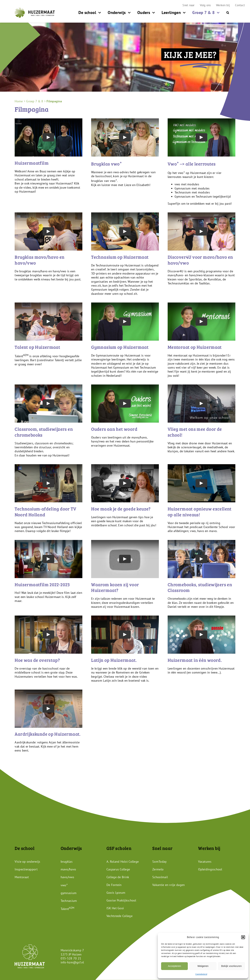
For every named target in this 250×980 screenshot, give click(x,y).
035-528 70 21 (71, 958)
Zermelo (158, 869)
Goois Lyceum (116, 893)
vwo (64, 885)
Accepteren (175, 966)
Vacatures (205, 862)
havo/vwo (67, 877)
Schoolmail (160, 877)
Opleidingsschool (210, 869)
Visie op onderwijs (27, 862)
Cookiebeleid (201, 974)
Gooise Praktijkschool (121, 900)
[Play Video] (49, 138)
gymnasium (69, 893)
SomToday (159, 862)
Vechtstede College (119, 916)
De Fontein (114, 885)
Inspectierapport (26, 869)
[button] (243, 937)
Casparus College (118, 869)
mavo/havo (68, 869)
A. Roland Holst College (123, 862)
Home (19, 101)
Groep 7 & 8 (35, 101)
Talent (67, 909)
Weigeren (203, 966)
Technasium (69, 901)
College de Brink (118, 877)
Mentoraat (22, 877)
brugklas (67, 862)
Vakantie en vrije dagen (169, 885)
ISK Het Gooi (115, 908)
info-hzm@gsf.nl (72, 962)
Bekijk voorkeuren (231, 966)
